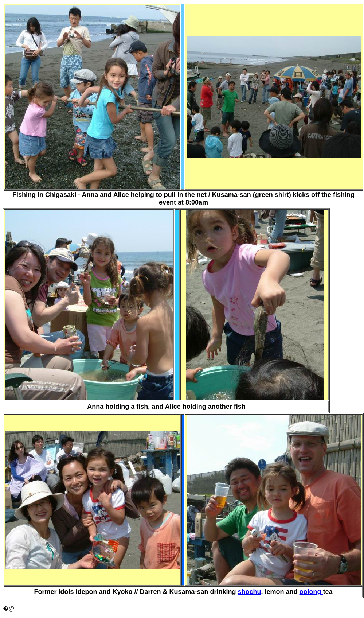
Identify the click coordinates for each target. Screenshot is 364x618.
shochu (250, 592)
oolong (311, 592)
